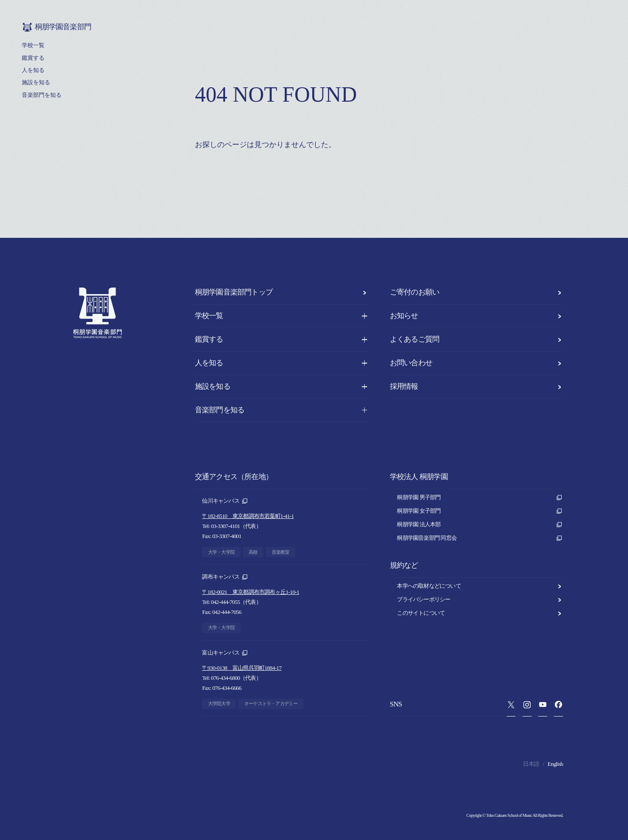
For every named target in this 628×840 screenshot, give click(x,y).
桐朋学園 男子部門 (480, 498)
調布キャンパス (225, 577)
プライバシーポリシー (480, 600)
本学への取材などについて (480, 586)
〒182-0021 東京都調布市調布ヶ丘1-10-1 (251, 592)
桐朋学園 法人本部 (480, 525)
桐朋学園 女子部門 (480, 511)
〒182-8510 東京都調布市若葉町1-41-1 (248, 516)
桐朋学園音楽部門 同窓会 (480, 538)
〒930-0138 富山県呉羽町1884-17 (242, 668)
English (555, 764)
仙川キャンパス (225, 501)
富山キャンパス (225, 653)
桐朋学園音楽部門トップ (282, 292)
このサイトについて (480, 613)
